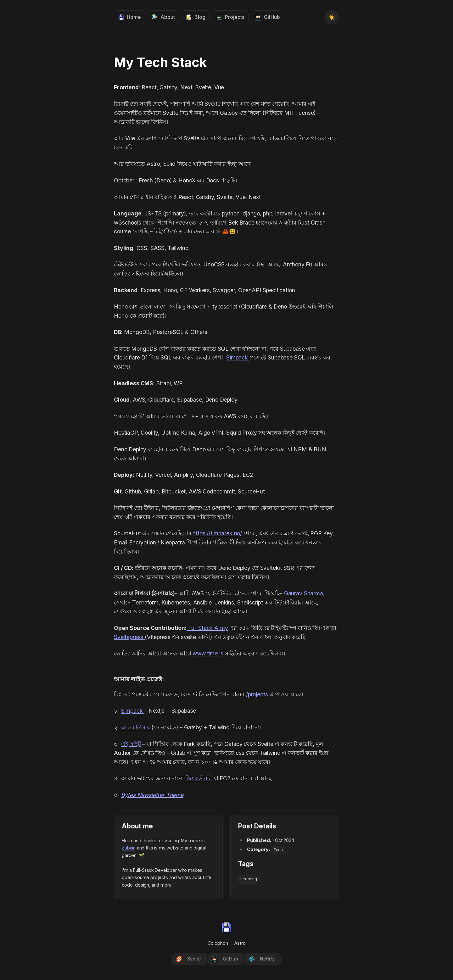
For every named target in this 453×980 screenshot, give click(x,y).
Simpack (238, 357)
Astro (240, 943)
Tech (278, 850)
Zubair (128, 848)
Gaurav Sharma (304, 593)
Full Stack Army (207, 628)
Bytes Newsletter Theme (152, 795)
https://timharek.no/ (217, 533)
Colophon (218, 943)
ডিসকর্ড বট (198, 778)
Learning (249, 879)
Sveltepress (129, 637)
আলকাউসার (136, 727)
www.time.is (208, 653)
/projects (257, 694)
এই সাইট (131, 744)
